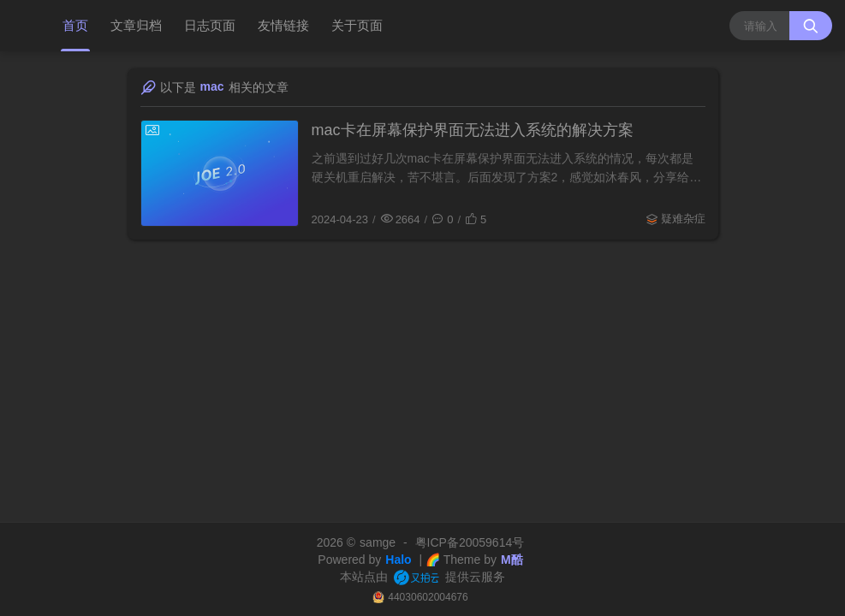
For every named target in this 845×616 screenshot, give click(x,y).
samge (378, 542)
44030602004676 (428, 597)
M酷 (512, 560)
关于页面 (357, 25)
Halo (398, 560)
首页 (75, 25)
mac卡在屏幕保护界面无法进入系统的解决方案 (473, 130)
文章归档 (136, 25)
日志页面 (210, 25)
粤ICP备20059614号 (470, 542)
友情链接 (283, 25)
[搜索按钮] (811, 26)
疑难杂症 (683, 219)
